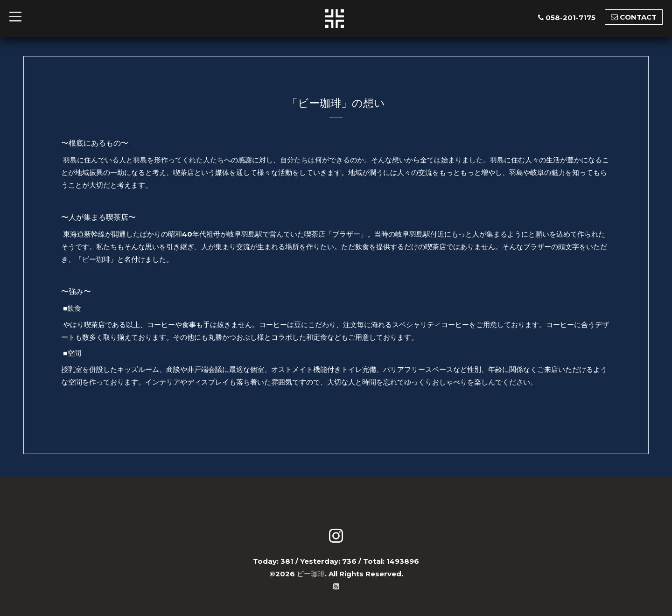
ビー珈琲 (311, 574)
